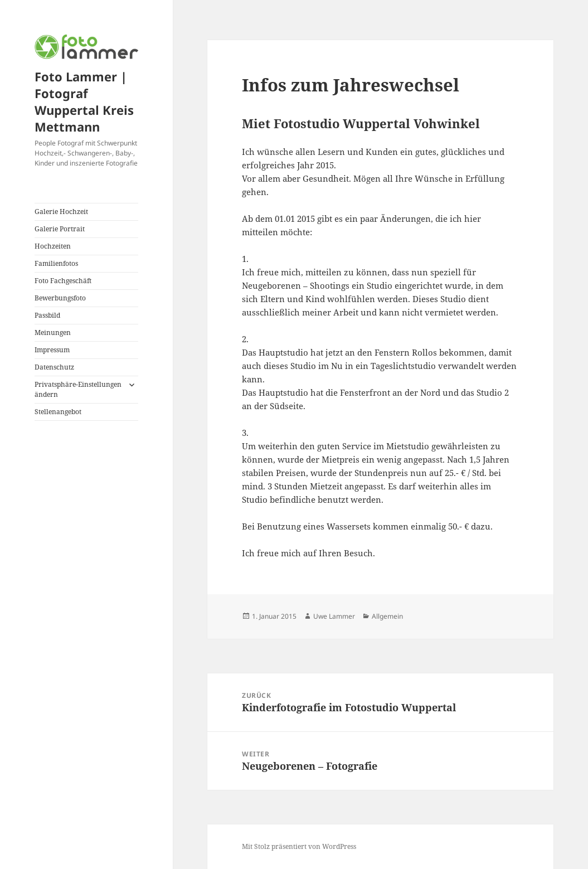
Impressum (52, 350)
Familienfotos (56, 263)
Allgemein (387, 616)
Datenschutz (54, 367)
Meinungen (53, 332)
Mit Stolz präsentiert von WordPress (299, 846)
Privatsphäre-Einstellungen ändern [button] (78, 389)
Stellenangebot (58, 412)
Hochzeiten (53, 246)
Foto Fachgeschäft (63, 281)
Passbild (47, 315)
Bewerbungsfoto (60, 298)
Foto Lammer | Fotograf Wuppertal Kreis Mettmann (84, 101)
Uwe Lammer (334, 616)
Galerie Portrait (60, 229)
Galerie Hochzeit (61, 212)
